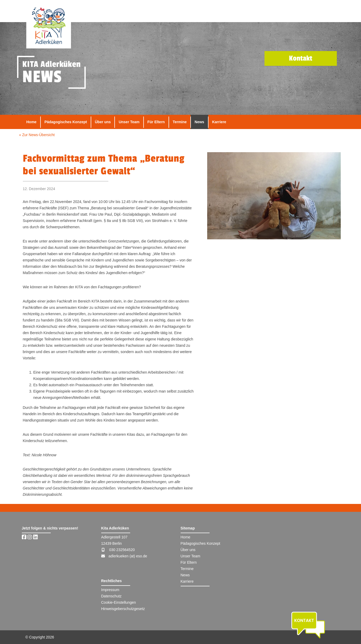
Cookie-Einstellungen (119, 602)
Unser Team (129, 122)
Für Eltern (156, 122)
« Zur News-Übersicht (37, 135)
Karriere (219, 122)
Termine (180, 122)
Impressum (110, 590)
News (199, 122)
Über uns (103, 122)
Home (31, 122)
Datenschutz (111, 596)
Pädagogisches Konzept (66, 122)
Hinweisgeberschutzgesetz (123, 609)
